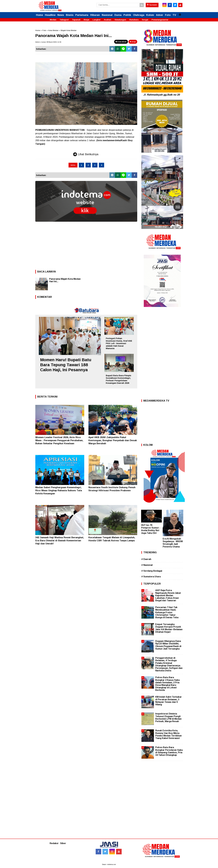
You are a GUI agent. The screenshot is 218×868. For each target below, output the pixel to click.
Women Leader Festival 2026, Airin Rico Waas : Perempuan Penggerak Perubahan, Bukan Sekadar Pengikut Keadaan (59, 440)
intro (73, 165)
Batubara (134, 20)
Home (39, 15)
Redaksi (54, 843)
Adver (160, 15)
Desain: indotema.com (109, 864)
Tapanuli (76, 20)
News (61, 15)
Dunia (118, 15)
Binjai (86, 20)
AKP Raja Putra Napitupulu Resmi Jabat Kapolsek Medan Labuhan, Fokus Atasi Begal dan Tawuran (168, 595)
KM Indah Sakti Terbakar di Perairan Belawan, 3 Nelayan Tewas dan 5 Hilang (169, 701)
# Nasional (147, 565)
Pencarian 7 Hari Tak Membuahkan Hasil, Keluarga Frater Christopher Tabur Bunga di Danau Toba (167, 612)
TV (174, 15)
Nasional (107, 15)
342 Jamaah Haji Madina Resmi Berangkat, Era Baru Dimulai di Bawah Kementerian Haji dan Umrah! (60, 541)
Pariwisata (82, 15)
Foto (168, 15)
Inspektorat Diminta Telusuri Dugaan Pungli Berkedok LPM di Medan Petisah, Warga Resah (168, 718)
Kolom (150, 15)
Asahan (108, 20)
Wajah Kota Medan (69, 30)
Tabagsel (64, 20)
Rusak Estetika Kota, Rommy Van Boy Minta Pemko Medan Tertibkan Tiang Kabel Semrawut (169, 734)
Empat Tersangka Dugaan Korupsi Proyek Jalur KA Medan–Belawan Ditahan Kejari (169, 628)
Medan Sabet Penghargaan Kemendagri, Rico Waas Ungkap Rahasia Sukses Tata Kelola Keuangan (59, 490)
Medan (53, 20)
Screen (152, 5)
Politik (127, 15)
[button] (180, 13)
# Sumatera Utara (151, 577)
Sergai (145, 20)
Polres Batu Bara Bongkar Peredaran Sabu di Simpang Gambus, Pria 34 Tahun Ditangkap (169, 751)
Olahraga (139, 15)
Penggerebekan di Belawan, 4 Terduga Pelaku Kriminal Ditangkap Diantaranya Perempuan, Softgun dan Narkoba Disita (169, 664)
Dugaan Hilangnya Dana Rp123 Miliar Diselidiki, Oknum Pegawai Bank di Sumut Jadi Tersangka (168, 645)
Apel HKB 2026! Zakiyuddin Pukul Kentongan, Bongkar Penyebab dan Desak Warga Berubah (113, 440)
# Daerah (146, 559)
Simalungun (120, 20)
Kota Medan (53, 30)
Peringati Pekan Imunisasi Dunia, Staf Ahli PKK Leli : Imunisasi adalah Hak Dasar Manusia (119, 343)
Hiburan (95, 15)
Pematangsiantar (160, 20)
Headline (50, 15)
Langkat (97, 20)
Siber (63, 843)
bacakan (121, 42)
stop (133, 42)
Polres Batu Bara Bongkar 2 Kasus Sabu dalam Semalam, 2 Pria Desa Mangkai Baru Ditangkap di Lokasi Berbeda (168, 684)
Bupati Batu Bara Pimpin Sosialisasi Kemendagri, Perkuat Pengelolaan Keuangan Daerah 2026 (118, 379)
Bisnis (70, 15)
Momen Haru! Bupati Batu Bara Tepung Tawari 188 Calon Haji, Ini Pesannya (66, 365)
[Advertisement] (86, 245)
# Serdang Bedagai (152, 571)
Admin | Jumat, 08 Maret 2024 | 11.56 (48, 42)
